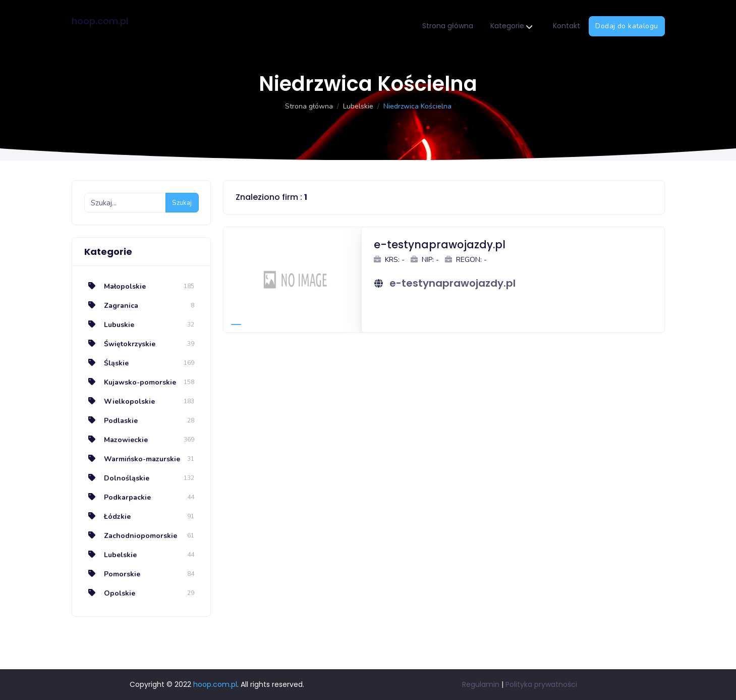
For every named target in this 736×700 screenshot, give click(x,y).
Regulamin (481, 684)
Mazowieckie (116, 440)
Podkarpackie (118, 497)
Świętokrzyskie (120, 344)
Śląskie (106, 363)
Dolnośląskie (117, 478)
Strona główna (448, 26)
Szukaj (182, 203)
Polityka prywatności (541, 684)
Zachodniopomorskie (131, 536)
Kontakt (567, 26)
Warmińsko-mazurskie (132, 459)
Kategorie (511, 26)
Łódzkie (107, 517)
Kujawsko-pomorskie (130, 382)
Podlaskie (111, 421)
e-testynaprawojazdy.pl (452, 283)
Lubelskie (358, 106)
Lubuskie (109, 325)
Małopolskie (115, 286)
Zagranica (111, 306)
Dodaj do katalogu (627, 26)
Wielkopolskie (120, 401)
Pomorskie (112, 574)
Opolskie (110, 593)
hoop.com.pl (100, 21)
